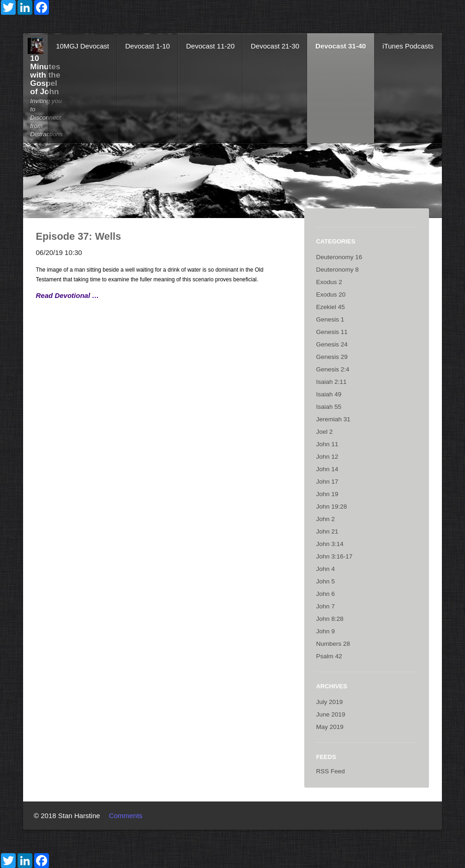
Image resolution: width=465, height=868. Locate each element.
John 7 (325, 606)
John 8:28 (329, 619)
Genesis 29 (332, 357)
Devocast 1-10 (148, 46)
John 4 (325, 569)
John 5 (325, 581)
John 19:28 (331, 507)
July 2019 (329, 702)
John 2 (325, 519)
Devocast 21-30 (275, 46)
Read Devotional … (68, 295)
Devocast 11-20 (210, 46)
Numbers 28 (333, 644)
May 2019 (329, 727)
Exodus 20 (331, 294)
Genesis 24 (332, 344)
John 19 (327, 494)
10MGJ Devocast (82, 46)
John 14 (327, 469)
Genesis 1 (330, 319)
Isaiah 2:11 (331, 382)
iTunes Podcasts (408, 46)
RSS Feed (330, 771)
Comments (126, 816)
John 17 (327, 482)
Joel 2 (324, 432)
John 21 (327, 531)
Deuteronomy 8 (337, 270)
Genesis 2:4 (332, 369)
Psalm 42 (329, 656)
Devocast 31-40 (341, 46)
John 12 (327, 457)
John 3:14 (329, 544)
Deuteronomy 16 (339, 257)
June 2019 (330, 714)
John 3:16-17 (334, 556)
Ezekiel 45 (330, 307)
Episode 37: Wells (79, 236)
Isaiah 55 (329, 407)
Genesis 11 (332, 332)
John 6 (325, 594)
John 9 (325, 631)
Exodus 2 (329, 282)
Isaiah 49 (329, 394)
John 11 (327, 444)
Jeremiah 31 (333, 419)
